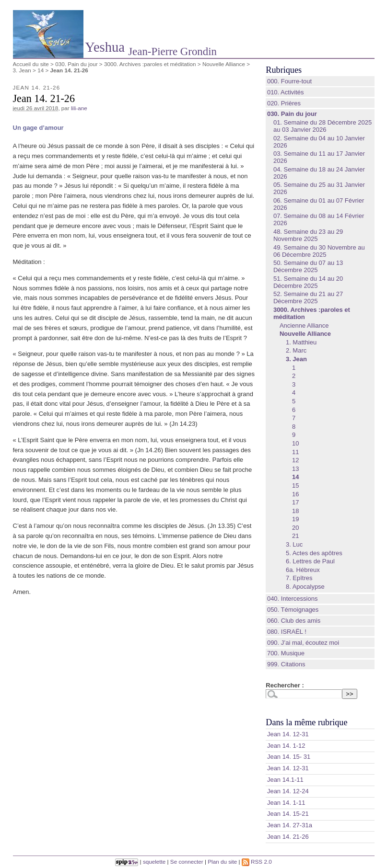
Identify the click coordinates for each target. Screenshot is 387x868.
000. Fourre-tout (289, 81)
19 (295, 519)
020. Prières (284, 103)
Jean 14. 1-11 (286, 803)
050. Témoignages (293, 610)
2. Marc (296, 350)
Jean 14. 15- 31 (289, 757)
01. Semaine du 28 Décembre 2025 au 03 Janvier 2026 (322, 126)
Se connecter (187, 862)
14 (41, 70)
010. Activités (286, 92)
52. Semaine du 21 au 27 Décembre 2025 (308, 297)
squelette (154, 862)
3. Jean (22, 70)
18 (295, 511)
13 (295, 469)
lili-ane (79, 108)
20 (295, 528)
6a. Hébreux (303, 570)
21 (295, 536)
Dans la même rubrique (306, 722)
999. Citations (286, 664)
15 (295, 485)
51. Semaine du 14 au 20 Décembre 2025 (308, 282)
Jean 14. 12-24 (288, 791)
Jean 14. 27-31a (290, 825)
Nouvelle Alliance (224, 64)
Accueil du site (31, 64)
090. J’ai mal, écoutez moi (303, 643)
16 (295, 494)
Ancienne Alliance (304, 325)
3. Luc (294, 544)
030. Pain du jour (76, 64)
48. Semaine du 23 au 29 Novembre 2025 (308, 235)
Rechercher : (285, 685)
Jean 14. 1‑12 (286, 746)
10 (295, 443)
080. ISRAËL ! (287, 632)
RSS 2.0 (257, 862)
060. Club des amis (294, 621)
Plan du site (222, 862)
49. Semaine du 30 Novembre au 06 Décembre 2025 (319, 251)
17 (295, 502)
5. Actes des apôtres (314, 553)
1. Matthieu (301, 342)
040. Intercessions (293, 599)
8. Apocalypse (305, 587)
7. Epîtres (299, 578)
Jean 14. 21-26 (288, 837)
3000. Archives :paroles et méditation (150, 64)
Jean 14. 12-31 (288, 734)
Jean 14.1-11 (285, 780)
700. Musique (286, 653)
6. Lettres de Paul (310, 561)
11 (295, 452)
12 (295, 460)
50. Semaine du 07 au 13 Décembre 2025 (308, 266)
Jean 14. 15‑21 (288, 814)
